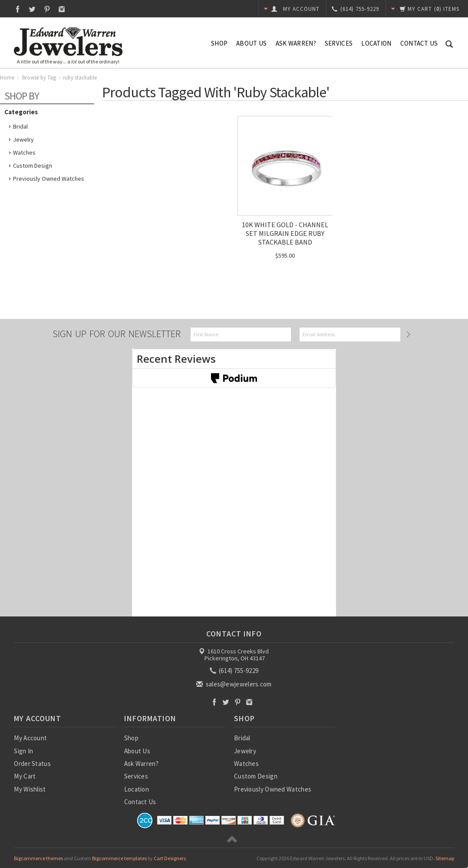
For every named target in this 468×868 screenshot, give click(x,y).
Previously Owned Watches (49, 179)
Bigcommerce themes (38, 858)
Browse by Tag (39, 78)
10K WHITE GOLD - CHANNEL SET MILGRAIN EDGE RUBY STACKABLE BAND (285, 233)
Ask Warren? (296, 43)
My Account (30, 738)
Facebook (18, 9)
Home (7, 78)
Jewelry (23, 139)
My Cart (25, 776)
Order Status (32, 764)
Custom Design (33, 166)
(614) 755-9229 (235, 671)
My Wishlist (30, 789)
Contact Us (419, 43)
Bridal (20, 126)
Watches (24, 152)
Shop (219, 43)
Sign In (23, 751)
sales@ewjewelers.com (234, 684)
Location (376, 43)
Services (339, 43)
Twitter (32, 9)
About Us (251, 43)
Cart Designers (170, 858)
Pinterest (47, 9)
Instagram (62, 9)
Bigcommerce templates (119, 858)
